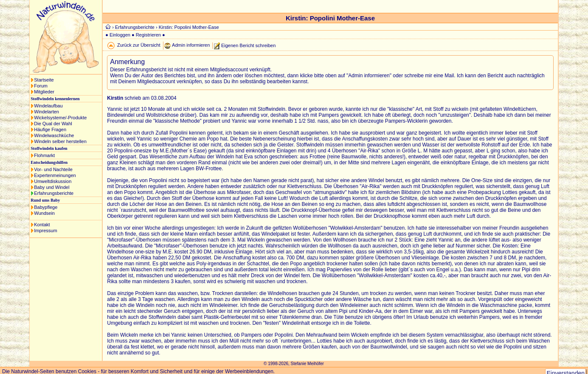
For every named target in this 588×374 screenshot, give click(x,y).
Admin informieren (191, 45)
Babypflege (46, 207)
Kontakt (42, 225)
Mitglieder (44, 92)
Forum (41, 86)
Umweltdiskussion (53, 181)
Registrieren (148, 35)
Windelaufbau (48, 106)
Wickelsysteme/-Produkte (60, 118)
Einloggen (120, 35)
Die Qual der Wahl (53, 124)
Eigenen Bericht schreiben (248, 45)
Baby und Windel (52, 187)
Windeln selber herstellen (60, 141)
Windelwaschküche (54, 135)
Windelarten (46, 112)
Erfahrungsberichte (54, 193)
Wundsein (44, 213)
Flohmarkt (44, 155)
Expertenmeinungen (55, 175)
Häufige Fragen (50, 129)
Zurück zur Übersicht (139, 45)
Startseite (44, 80)
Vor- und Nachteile (53, 169)
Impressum (45, 231)
